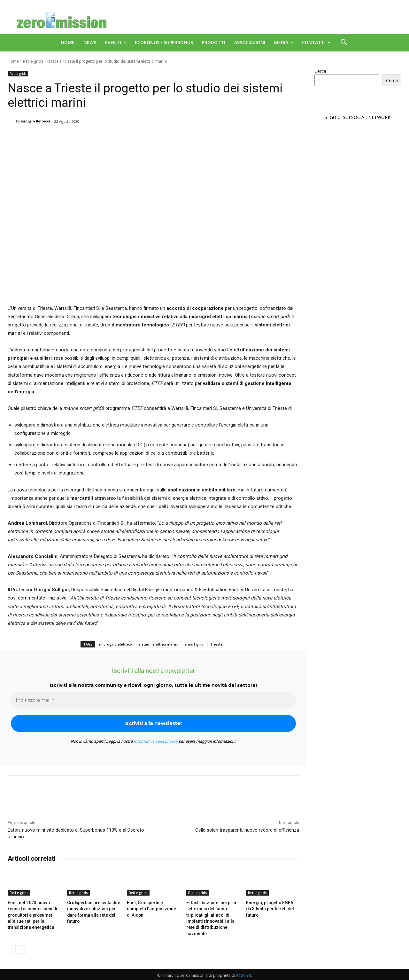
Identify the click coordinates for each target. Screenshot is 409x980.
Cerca (320, 71)
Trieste (216, 644)
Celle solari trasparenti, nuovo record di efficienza (247, 830)
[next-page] (22, 941)
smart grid (194, 644)
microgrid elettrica (116, 644)
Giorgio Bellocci (36, 121)
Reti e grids (33, 61)
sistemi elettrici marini (158, 644)
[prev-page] (12, 941)
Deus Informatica (367, 974)
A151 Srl (243, 967)
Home (13, 61)
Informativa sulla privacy (156, 741)
